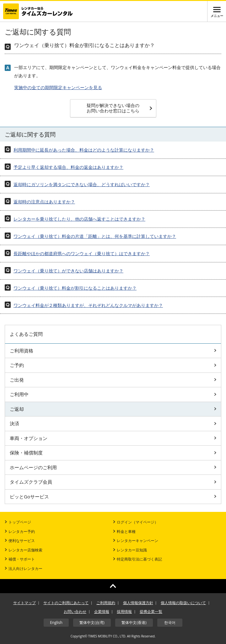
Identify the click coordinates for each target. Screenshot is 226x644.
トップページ (18, 522)
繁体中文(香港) (134, 623)
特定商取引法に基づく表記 (137, 559)
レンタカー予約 (20, 531)
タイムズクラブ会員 (113, 482)
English (56, 623)
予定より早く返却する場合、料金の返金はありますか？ (68, 167)
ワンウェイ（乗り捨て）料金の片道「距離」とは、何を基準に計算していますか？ (95, 236)
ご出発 (113, 380)
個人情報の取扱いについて (183, 603)
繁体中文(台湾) (92, 623)
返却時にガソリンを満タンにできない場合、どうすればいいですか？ (82, 184)
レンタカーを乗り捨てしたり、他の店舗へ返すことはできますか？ (79, 219)
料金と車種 (124, 531)
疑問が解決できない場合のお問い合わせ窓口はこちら (119, 108)
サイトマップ (24, 603)
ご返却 (113, 409)
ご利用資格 (113, 351)
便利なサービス (20, 541)
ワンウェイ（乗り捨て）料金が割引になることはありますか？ (75, 288)
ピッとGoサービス (113, 496)
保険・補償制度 (113, 453)
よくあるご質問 (26, 334)
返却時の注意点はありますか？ (44, 202)
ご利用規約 (106, 603)
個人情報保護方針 (138, 603)
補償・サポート (20, 559)
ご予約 (113, 365)
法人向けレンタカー (24, 569)
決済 (113, 423)
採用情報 (124, 612)
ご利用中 (113, 394)
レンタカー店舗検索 (24, 550)
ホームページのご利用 (113, 467)
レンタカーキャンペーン (136, 541)
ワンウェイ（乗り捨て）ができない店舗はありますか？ (68, 271)
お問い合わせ (75, 612)
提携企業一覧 (151, 612)
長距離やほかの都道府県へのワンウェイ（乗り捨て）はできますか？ (82, 253)
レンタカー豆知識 (130, 550)
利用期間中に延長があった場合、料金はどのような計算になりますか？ (84, 150)
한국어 (170, 623)
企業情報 (102, 612)
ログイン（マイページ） (136, 522)
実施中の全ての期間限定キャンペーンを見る (58, 87)
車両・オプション (113, 438)
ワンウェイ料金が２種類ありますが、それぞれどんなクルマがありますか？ (88, 305)
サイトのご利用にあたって (66, 603)
